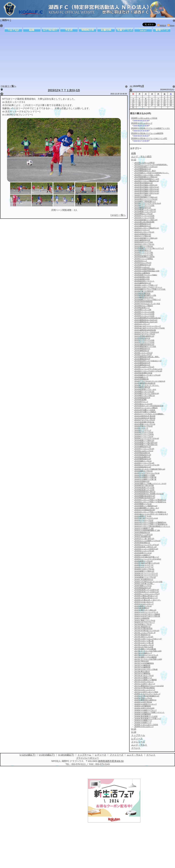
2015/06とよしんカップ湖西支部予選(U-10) (150, 469)
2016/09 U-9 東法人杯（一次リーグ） (148, 600)
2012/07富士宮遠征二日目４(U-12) (146, 191)
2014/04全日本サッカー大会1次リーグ (148, 361)
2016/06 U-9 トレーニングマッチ (146, 573)
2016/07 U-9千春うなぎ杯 (144, 584)
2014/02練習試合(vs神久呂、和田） (147, 357)
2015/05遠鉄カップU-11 (143, 461)
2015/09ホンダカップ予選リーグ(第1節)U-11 (150, 500)
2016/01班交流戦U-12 (142, 543)
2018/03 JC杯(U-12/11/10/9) (144, 708)
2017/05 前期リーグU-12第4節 (145, 649)
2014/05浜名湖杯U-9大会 (143, 373)
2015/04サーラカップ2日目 (144, 434)
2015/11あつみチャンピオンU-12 (146, 518)
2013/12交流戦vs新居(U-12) (144, 336)
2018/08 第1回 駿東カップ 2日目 (146, 716)
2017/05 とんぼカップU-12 (144, 645)
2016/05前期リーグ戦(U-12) (144, 571)
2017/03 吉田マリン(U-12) (143, 637)
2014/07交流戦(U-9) (141, 379)
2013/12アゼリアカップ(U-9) (144, 334)
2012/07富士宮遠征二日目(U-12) (146, 185)
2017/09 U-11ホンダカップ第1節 (146, 669)
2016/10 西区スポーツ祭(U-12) (145, 610)
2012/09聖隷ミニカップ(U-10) (145, 209)
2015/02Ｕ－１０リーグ (143, 430)
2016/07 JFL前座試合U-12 (143, 579)
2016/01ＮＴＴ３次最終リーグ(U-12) (147, 541)
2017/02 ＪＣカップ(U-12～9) (145, 633)
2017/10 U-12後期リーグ (143, 678)
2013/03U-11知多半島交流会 (144, 269)
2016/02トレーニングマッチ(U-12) (146, 545)
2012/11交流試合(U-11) (143, 234)
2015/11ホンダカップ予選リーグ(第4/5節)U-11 (151, 524)
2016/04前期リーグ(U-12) (143, 561)
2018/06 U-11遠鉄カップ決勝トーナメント (149, 712)
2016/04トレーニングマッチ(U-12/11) (148, 559)
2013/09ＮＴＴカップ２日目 (144, 314)
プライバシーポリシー (87, 758)
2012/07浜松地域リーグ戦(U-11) (146, 197)
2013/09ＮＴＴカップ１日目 (144, 312)
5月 (142, 86)
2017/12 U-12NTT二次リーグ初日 (146, 692)
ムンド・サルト (135, 755)
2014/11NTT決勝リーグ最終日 (145, 412)
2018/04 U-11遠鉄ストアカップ (145, 710)
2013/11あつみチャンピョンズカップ (147, 326)
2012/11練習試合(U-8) (142, 240)
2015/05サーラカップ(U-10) (144, 449)
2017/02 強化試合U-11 (142, 635)
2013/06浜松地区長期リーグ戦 (145, 295)
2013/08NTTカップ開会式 (143, 306)
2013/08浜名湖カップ (142, 308)
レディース (101, 755)
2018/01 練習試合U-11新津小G (145, 700)
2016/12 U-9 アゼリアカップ (144, 622)
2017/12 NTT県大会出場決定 (144, 688)
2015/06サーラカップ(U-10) (144, 463)
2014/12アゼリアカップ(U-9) (144, 420)
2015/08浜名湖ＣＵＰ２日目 (144, 490)
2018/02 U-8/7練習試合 (142, 706)
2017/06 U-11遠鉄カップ (143, 653)
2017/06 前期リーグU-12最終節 (145, 657)
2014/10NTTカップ (141, 402)
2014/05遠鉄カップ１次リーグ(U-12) (147, 375)
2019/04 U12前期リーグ (143, 723)
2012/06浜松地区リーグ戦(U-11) (146, 177)
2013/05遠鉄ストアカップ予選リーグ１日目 (150, 289)
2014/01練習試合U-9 (142, 351)
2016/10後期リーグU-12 (143, 606)
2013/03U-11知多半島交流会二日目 (147, 271)
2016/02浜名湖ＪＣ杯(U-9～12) (145, 547)
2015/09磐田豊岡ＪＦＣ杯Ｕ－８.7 (146, 508)
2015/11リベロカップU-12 (144, 520)
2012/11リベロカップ (142, 230)
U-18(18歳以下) (66, 755)
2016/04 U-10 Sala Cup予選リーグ (146, 557)
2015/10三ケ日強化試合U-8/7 (145, 510)
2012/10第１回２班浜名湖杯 (144, 222)
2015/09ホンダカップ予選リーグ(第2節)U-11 (150, 502)
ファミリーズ (117, 755)
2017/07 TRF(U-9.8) (141, 661)
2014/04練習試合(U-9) (142, 363)
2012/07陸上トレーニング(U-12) (146, 199)
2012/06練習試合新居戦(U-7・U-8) (146, 179)
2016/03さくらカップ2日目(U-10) (146, 549)
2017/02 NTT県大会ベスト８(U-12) (147, 631)
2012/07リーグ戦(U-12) (143, 195)
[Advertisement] (50, 58)
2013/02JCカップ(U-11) (143, 263)
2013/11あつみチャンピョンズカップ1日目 (149, 328)
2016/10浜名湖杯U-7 (142, 608)
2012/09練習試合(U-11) (143, 208)
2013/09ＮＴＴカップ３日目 (144, 316)
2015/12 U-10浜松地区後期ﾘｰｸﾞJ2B (147, 530)
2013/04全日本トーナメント (144, 281)
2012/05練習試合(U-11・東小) (145, 171)
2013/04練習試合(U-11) (143, 283)
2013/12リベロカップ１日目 (144, 340)
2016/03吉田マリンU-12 (143, 553)
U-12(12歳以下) (27, 755)
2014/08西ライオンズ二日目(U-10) (146, 393)
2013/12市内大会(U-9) (142, 338)
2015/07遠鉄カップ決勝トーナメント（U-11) (150, 483)
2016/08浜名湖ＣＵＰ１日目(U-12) (146, 590)
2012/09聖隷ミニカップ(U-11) (145, 212)
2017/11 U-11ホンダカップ (144, 682)
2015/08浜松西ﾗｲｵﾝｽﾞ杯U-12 (145, 492)
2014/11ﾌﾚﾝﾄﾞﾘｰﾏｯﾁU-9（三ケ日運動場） (149, 414)
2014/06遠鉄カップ (141, 377)
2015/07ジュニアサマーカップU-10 (147, 473)
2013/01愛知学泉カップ (143, 250)
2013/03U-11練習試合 (142, 273)
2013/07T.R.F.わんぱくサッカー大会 (147, 304)
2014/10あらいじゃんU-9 (143, 404)
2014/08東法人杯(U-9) (142, 387)
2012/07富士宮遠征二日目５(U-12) (146, 193)
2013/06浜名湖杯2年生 (142, 293)
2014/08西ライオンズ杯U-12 (144, 396)
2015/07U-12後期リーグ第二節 (145, 479)
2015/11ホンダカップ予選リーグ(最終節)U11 (150, 522)
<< (131, 86)
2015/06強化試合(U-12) (143, 467)
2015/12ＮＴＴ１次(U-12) (64, 90)
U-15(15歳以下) (47, 755)
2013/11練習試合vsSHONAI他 (145, 330)
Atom (171, 26)
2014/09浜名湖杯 (140, 400)
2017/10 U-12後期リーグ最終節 (145, 680)
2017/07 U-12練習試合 (142, 665)
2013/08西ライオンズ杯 (143, 310)
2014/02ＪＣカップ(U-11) (143, 353)
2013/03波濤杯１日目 (142, 277)
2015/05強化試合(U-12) (143, 455)
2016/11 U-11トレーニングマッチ (146, 612)
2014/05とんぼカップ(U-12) (144, 367)
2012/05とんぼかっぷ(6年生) (144, 163)
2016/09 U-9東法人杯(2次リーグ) (146, 598)
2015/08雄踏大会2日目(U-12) (145, 498)
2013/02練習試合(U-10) (143, 265)
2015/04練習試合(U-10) (143, 447)
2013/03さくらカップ (142, 267)
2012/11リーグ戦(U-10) (143, 236)
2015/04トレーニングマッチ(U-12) (146, 438)
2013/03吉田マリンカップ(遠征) (146, 275)
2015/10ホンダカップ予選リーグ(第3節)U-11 (150, 512)
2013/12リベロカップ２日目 (144, 342)
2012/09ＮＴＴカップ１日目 (144, 205)
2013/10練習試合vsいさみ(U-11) (146, 320)
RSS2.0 (162, 26)
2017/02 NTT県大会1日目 (143, 628)
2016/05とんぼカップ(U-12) (144, 569)
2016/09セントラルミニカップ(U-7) (147, 594)
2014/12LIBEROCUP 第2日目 (145, 418)
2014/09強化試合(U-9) (142, 398)
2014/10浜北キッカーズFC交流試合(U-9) (149, 406)
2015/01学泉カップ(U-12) (143, 426)
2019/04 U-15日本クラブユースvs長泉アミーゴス (151, 128)
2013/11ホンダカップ (142, 324)
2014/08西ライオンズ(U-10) (144, 392)
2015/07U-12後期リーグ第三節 (145, 477)
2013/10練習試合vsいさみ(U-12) (146, 322)
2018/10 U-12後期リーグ (143, 720)
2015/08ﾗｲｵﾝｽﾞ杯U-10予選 (144, 485)
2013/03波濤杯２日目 (142, 279)
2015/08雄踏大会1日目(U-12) (145, 496)
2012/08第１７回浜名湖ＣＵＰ (145, 201)
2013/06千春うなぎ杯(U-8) (144, 291)
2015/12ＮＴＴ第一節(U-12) (144, 539)
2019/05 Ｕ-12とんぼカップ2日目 (144, 118)
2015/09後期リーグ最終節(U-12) (146, 506)
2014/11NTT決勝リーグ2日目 (145, 410)
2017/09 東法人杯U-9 (142, 671)
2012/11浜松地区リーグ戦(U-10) (146, 238)
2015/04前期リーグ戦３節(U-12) (146, 443)
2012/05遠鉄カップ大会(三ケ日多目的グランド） (152, 173)
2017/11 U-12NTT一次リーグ (145, 684)
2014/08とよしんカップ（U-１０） (147, 385)
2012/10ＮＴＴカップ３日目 (144, 218)
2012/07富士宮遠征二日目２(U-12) (146, 187)
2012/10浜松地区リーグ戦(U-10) (146, 220)
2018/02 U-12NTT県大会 (143, 702)
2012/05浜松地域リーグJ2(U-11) (146, 167)
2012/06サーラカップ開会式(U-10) (146, 181)
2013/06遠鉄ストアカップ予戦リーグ (147, 300)
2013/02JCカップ (140, 261)
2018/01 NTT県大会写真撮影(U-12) (147, 696)
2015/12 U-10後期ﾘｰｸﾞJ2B (144, 528)
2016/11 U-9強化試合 (142, 618)
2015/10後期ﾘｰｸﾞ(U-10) (143, 516)
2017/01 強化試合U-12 (142, 627)
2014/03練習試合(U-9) (142, 359)
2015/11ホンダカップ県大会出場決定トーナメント (152, 526)
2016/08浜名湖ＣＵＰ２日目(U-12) (146, 592)
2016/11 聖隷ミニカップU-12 (145, 620)
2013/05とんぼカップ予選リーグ (146, 285)
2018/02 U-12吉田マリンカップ (145, 704)
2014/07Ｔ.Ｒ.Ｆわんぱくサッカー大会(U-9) (150, 381)
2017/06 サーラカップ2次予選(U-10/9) (148, 651)
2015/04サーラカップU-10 (144, 436)
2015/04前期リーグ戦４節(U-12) (146, 444)
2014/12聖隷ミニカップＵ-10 (145, 424)
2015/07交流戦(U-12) (142, 481)
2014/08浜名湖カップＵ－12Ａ (145, 389)
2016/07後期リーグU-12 (143, 586)
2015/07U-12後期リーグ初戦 (144, 475)
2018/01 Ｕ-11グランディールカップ (147, 694)
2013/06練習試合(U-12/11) (144, 297)
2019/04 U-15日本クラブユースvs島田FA (147, 133)
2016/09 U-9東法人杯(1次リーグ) (146, 596)
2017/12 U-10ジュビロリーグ (145, 690)
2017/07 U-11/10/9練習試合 (144, 663)
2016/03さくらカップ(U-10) (144, 551)
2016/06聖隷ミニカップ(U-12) (145, 577)
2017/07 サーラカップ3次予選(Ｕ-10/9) (148, 659)
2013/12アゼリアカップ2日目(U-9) (146, 332)
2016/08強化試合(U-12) (143, 588)
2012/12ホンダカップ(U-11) (144, 244)
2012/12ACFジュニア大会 (143, 242)
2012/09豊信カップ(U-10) (143, 214)
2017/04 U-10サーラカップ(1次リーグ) (148, 639)
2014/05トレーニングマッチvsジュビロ (148, 369)
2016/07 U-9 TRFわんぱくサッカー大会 (148, 582)
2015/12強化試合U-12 (142, 532)
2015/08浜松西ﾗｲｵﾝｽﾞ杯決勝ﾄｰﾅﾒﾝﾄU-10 (149, 494)
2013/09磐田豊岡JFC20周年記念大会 (147, 318)
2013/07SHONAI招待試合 (143, 301)
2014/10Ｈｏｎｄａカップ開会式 (146, 408)
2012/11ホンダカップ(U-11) (144, 232)
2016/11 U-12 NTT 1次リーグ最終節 (147, 614)
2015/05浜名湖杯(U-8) (142, 457)
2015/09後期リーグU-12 (143, 504)
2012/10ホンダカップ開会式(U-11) (146, 228)
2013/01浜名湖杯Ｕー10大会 (144, 257)
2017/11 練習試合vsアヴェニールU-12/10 (149, 686)
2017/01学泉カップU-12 (143, 624)
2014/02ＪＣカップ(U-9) (143, 355)
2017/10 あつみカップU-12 (144, 675)
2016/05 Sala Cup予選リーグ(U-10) (147, 563)
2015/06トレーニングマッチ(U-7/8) (147, 465)
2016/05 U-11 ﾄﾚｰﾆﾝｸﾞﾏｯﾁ (144, 565)
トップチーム (84, 755)
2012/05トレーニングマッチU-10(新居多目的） (151, 165)
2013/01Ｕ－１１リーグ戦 (143, 252)
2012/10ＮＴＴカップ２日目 (144, 216)
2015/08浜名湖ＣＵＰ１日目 (144, 488)
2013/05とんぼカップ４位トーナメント (148, 287)
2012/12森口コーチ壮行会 (143, 246)
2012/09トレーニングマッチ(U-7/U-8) (148, 203)
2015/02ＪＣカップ (141, 428)
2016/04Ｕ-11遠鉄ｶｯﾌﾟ (142, 555)
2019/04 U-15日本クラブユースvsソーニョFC (149, 138)
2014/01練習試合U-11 (142, 348)
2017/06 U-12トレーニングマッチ (146, 655)
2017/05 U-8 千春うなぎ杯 (144, 647)
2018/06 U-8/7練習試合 (142, 714)
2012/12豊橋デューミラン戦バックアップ (149, 248)
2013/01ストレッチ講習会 (143, 259)
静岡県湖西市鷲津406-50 (111, 761)
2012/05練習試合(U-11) (143, 169)
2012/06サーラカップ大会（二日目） (147, 175)
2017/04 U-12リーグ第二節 (144, 643)
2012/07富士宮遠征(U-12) (143, 183)
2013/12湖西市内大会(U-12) (144, 344)
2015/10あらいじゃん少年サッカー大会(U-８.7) (151, 514)
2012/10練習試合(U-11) (143, 224)
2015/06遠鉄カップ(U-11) (143, 471)
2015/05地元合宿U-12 (142, 453)
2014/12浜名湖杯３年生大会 (144, 422)
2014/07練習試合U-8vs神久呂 (145, 383)
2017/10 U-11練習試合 (142, 673)
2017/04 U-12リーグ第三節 (144, 641)
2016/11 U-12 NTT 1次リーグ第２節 (147, 616)
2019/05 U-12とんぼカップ (142, 123)
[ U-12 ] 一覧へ (8, 86)
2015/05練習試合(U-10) (143, 459)
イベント (151, 755)
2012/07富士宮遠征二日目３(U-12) (146, 189)
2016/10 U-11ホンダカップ (144, 604)
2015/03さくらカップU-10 (144, 432)
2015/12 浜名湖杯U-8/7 (142, 536)
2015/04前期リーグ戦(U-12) (144, 440)
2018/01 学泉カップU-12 (143, 698)
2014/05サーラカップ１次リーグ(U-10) (148, 371)
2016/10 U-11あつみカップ (144, 602)
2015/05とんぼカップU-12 (144, 451)
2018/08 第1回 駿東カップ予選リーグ (147, 718)
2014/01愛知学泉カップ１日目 (145, 346)
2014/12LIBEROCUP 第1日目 (145, 416)
